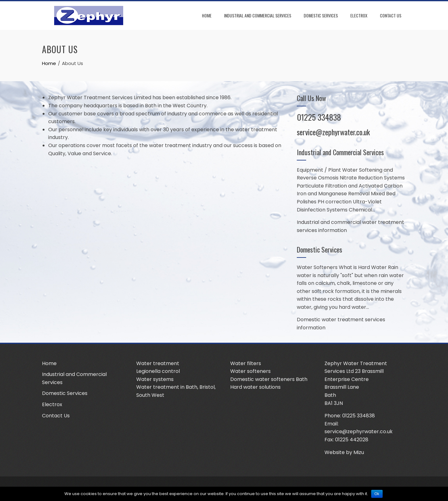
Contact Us (391, 15)
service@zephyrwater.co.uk (333, 132)
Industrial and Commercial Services (258, 15)
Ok (377, 494)
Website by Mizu (344, 452)
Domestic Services (321, 15)
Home (207, 15)
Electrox (359, 15)
